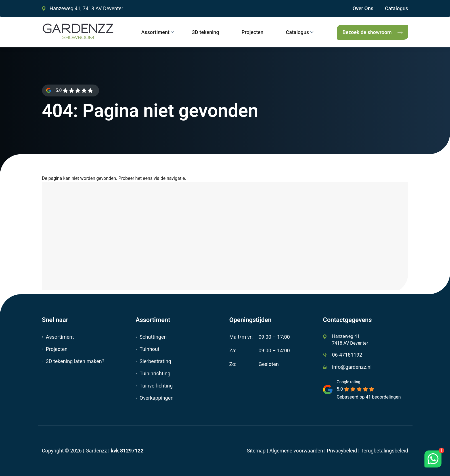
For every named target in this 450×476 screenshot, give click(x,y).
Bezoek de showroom (367, 32)
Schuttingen (153, 337)
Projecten (57, 349)
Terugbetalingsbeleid (384, 451)
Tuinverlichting (156, 386)
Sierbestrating (155, 361)
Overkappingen (157, 398)
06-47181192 (347, 355)
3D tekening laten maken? (75, 361)
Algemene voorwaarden (296, 451)
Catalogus (396, 8)
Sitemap (256, 451)
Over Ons (363, 8)
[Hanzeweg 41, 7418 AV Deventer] (225, 238)
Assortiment (60, 337)
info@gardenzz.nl (352, 367)
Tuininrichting (155, 373)
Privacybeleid (342, 451)
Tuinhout (150, 349)
